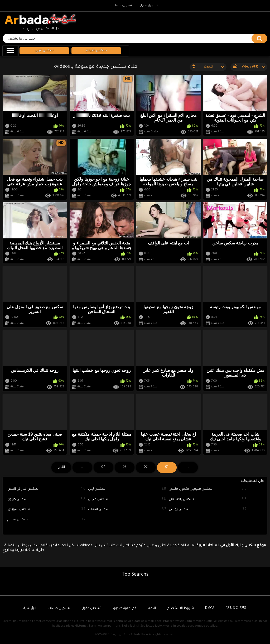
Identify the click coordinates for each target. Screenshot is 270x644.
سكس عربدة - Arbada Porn (129, 635)
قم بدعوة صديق (125, 608)
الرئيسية (30, 608)
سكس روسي (208, 510)
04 (103, 467)
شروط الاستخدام (181, 608)
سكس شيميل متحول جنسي (208, 489)
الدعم (152, 608)
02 (146, 467)
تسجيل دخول (149, 6)
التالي (61, 467)
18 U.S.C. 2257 (236, 608)
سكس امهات (127, 510)
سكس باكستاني (208, 500)
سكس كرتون (46, 500)
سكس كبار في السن (46, 489)
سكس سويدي (46, 510)
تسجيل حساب (122, 6)
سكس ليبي (127, 489)
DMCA (210, 608)
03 (125, 467)
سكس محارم (46, 520)
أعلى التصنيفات (253, 481)
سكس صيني (127, 500)
